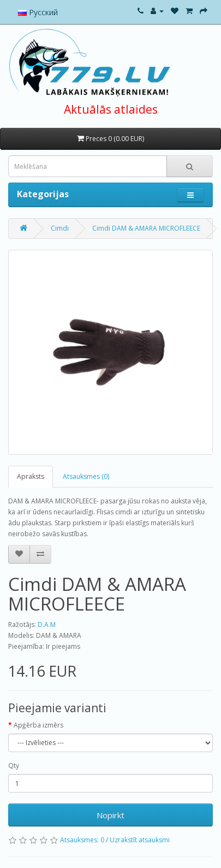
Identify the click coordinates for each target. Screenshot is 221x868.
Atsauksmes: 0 (82, 840)
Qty (14, 766)
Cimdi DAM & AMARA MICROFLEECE (146, 228)
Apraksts (31, 476)
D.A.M (47, 624)
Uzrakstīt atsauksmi (140, 840)
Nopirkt (111, 815)
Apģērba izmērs (38, 725)
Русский (38, 12)
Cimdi (60, 228)
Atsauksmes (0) (86, 476)
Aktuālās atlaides (111, 109)
